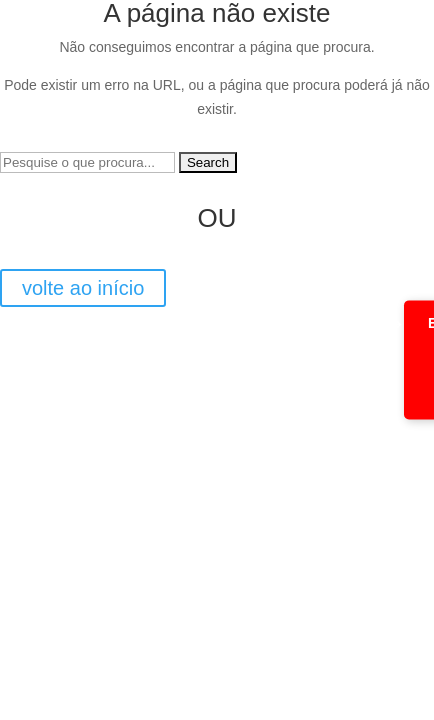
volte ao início (83, 288)
